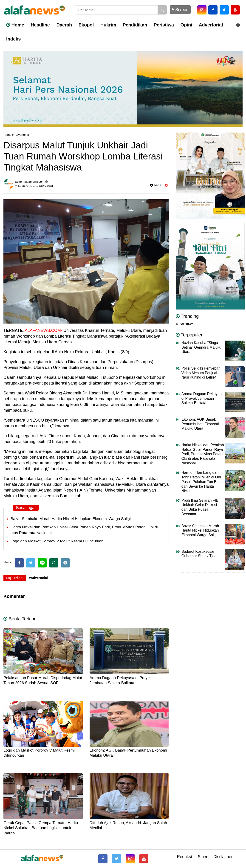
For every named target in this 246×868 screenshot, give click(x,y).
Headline (40, 25)
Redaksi (184, 857)
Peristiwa (164, 25)
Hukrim (108, 25)
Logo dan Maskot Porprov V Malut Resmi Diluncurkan (57, 541)
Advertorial (211, 25)
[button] (238, 23)
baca (156, 185)
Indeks (13, 39)
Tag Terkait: (15, 578)
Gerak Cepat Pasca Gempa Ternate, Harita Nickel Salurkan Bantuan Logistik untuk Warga (41, 828)
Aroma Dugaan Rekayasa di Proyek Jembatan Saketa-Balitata (202, 398)
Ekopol (86, 25)
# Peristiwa (185, 324)
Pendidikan (135, 25)
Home (15, 25)
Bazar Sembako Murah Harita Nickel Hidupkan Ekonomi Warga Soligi (71, 519)
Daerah (64, 25)
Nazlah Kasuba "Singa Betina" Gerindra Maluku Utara (201, 347)
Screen (180, 10)
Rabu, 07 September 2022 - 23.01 (34, 186)
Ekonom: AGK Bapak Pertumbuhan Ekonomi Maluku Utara (200, 424)
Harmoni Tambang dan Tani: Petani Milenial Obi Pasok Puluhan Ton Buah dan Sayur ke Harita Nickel (202, 482)
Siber (203, 857)
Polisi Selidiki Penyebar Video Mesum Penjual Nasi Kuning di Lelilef (201, 373)
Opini (186, 25)
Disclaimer (223, 857)
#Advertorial (38, 578)
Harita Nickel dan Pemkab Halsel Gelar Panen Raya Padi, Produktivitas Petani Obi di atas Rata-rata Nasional (203, 454)
